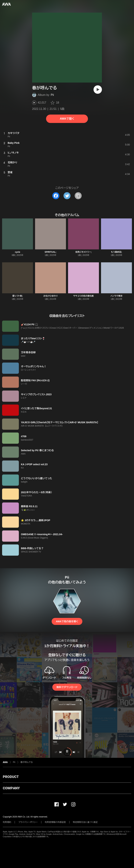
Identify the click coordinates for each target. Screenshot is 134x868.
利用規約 (7, 822)
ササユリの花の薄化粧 (84, 296)
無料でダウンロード (67, 687)
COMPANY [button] (11, 788)
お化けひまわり (50, 296)
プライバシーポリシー (28, 822)
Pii (52, 95)
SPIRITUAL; (51, 252)
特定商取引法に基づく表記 (85, 822)
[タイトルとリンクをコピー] (78, 196)
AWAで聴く (67, 119)
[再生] (98, 90)
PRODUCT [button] (11, 777)
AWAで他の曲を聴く (67, 621)
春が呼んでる (27, 762)
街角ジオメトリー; (83, 252)
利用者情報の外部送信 (55, 822)
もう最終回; (116, 252)
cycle (17, 252)
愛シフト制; (18, 296)
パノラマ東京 (116, 296)
